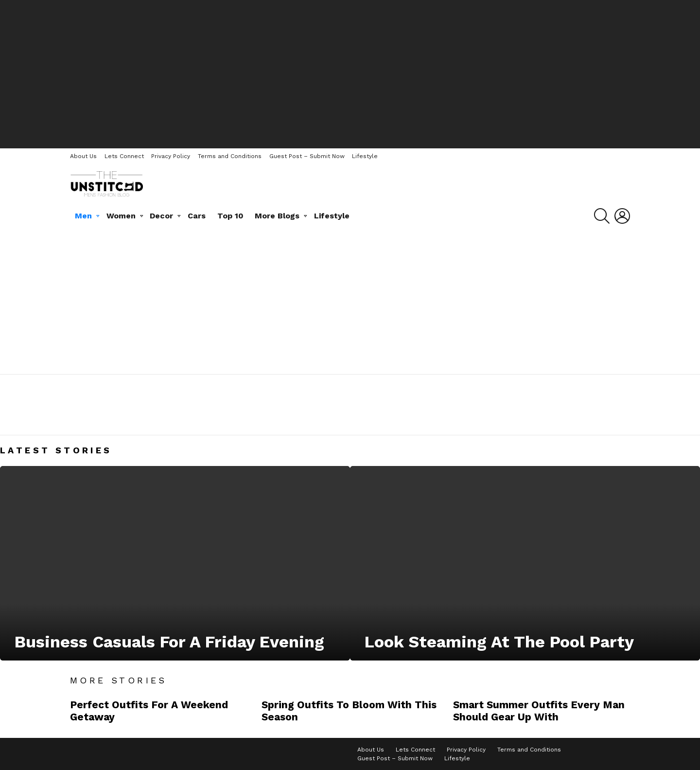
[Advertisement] (350, 73)
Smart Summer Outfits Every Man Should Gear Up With (539, 711)
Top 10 (230, 216)
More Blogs (277, 216)
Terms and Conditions (230, 156)
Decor (161, 216)
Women (121, 216)
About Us (83, 156)
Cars (197, 216)
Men (83, 216)
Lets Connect (124, 156)
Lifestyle (365, 156)
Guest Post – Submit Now (307, 156)
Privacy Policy (171, 156)
